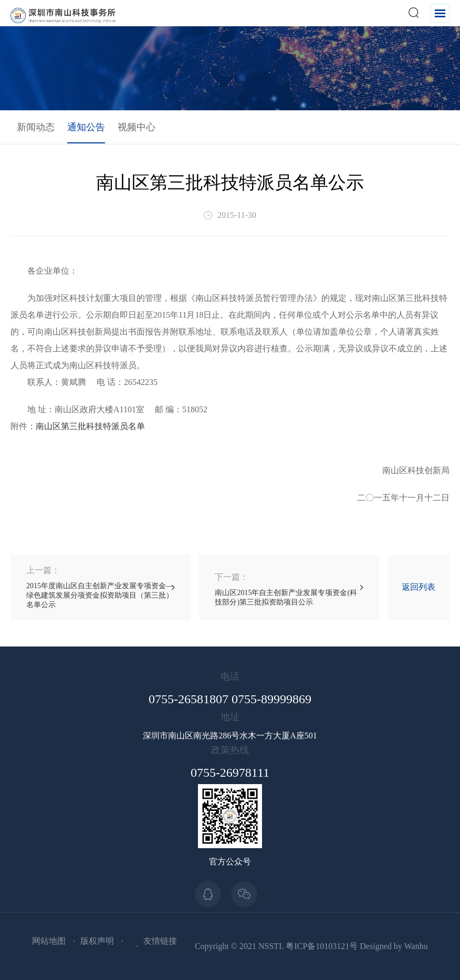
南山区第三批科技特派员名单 (90, 426)
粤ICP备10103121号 (322, 946)
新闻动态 (36, 127)
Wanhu (416, 946)
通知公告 (86, 127)
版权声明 (97, 941)
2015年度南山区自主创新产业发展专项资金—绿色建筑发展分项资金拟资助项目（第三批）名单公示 (101, 587)
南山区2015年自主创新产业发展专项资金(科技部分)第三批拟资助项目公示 (289, 589)
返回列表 (419, 587)
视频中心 (137, 127)
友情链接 (160, 941)
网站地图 (49, 941)
